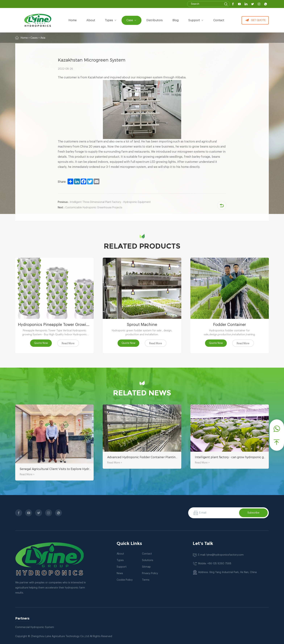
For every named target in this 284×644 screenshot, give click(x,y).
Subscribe (253, 513)
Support (196, 20)
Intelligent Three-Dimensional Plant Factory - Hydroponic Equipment (104, 202)
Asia (43, 38)
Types (120, 560)
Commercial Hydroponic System (35, 627)
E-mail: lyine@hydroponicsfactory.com (221, 555)
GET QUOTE (255, 20)
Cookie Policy (125, 580)
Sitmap (146, 567)
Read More (68, 344)
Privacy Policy (150, 573)
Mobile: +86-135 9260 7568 (215, 564)
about (91, 20)
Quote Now (41, 343)
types (111, 20)
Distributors (154, 20)
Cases (34, 38)
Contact (219, 20)
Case (131, 20)
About (120, 554)
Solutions (148, 560)
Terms (146, 580)
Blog (176, 20)
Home (73, 20)
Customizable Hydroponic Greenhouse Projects (90, 208)
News (120, 573)
